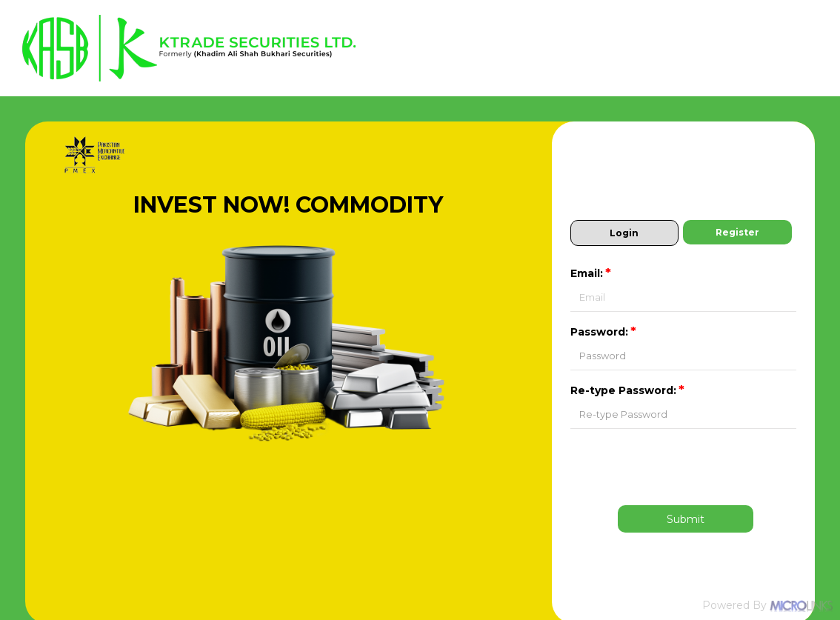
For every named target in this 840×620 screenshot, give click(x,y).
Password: (604, 332)
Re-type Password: (629, 390)
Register (737, 232)
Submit (686, 519)
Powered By (767, 605)
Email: (592, 273)
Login (624, 233)
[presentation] (686, 466)
